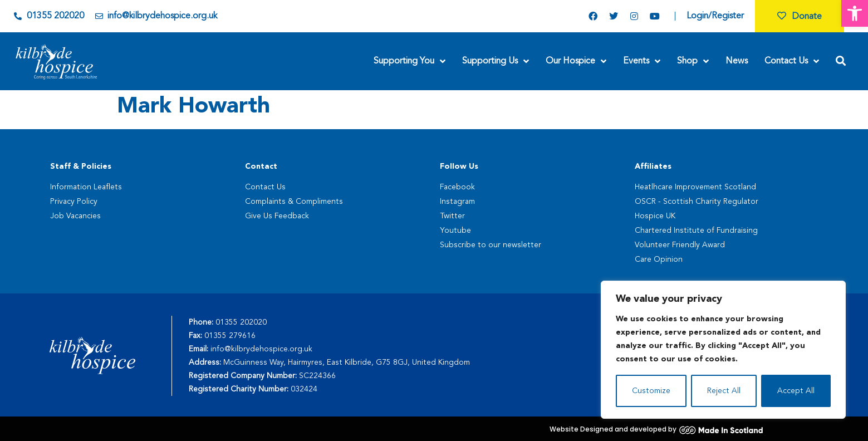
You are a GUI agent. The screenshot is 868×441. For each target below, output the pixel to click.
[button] (855, 13)
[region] (723, 350)
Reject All (724, 391)
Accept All (796, 391)
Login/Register (715, 16)
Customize (651, 391)
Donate (800, 17)
